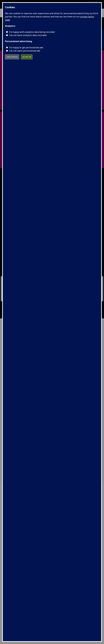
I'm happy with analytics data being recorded (32, 32)
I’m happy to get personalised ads (26, 47)
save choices (12, 57)
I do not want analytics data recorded (28, 35)
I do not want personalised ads (25, 51)
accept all (27, 57)
